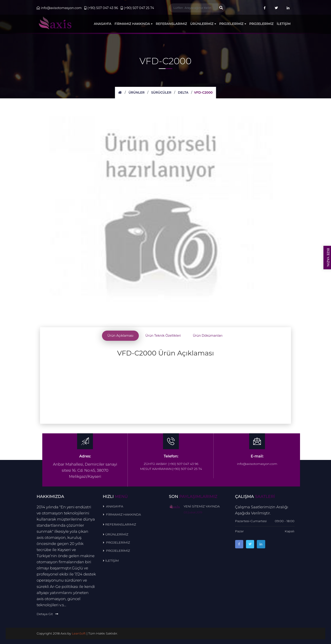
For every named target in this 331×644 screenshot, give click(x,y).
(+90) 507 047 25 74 (137, 8)
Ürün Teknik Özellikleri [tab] (163, 336)
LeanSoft (79, 632)
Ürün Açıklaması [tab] (120, 336)
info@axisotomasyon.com (59, 8)
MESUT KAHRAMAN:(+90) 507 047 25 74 (171, 468)
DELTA (183, 92)
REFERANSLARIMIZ (171, 24)
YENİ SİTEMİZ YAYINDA (202, 506)
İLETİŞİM (284, 24)
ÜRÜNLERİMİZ (203, 24)
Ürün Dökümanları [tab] (208, 336)
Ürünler (136, 92)
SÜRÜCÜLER (161, 92)
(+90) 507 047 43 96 (101, 8)
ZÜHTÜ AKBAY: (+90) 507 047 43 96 (171, 463)
